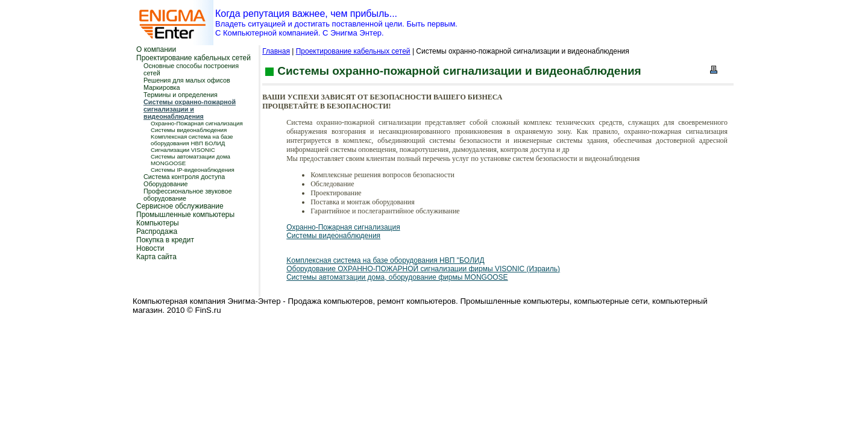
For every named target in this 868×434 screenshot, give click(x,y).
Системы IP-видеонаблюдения (193, 170)
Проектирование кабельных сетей (193, 58)
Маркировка (162, 87)
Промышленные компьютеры (185, 215)
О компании (156, 49)
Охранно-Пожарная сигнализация (197, 123)
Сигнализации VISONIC (183, 150)
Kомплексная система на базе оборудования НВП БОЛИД (192, 140)
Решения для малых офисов (187, 80)
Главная (276, 51)
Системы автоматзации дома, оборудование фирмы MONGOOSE (397, 277)
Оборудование (165, 184)
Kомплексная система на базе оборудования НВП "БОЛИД (385, 260)
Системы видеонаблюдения (189, 130)
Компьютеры (158, 223)
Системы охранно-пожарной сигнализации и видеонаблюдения (190, 109)
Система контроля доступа (184, 177)
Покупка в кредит (165, 240)
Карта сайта (156, 257)
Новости (150, 248)
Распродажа (157, 231)
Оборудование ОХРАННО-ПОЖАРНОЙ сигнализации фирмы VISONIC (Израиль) (423, 269)
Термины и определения (181, 95)
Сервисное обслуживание (180, 206)
